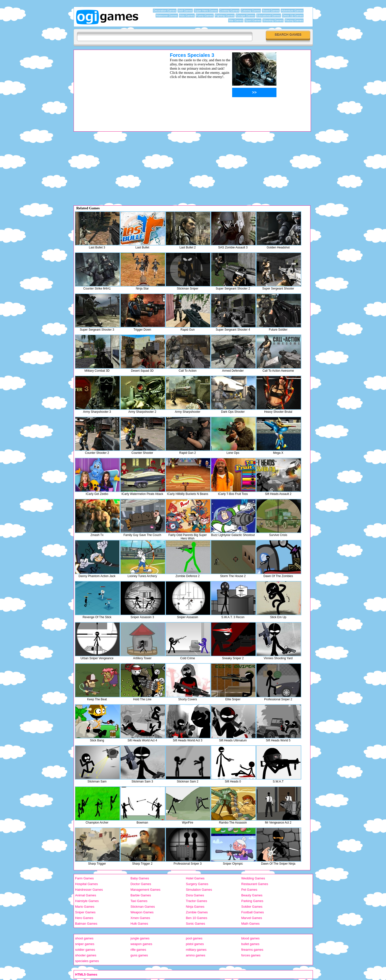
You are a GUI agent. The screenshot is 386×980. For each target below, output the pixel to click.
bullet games (250, 944)
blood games (250, 938)
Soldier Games (252, 907)
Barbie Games (141, 895)
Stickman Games (143, 907)
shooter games (86, 955)
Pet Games (249, 890)
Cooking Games (229, 11)
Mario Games (85, 907)
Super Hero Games (206, 11)
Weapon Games (142, 912)
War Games (236, 20)
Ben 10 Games (197, 918)
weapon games (141, 944)
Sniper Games (85, 912)
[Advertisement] (115, 87)
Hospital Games (86, 884)
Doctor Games (141, 884)
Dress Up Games (293, 15)
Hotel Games (195, 878)
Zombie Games (197, 912)
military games (196, 950)
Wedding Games (253, 878)
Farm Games (84, 878)
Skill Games (185, 11)
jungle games (140, 938)
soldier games (85, 950)
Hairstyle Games (87, 901)
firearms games (252, 950)
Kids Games (187, 15)
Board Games (271, 11)
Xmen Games (140, 918)
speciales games (87, 961)
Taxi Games (139, 901)
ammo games (196, 955)
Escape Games (245, 15)
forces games (251, 955)
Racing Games (294, 20)
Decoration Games (165, 11)
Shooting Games (273, 20)
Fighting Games (225, 15)
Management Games (145, 890)
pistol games (195, 944)
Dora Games (195, 895)
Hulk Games (139, 924)
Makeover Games (167, 15)
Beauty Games (252, 895)
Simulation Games (199, 890)
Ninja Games (195, 907)
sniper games (85, 944)
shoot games (84, 938)
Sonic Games (195, 924)
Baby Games (140, 878)
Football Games (253, 912)
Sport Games (253, 20)
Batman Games (86, 924)
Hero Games (84, 918)
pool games (194, 938)
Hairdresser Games (89, 890)
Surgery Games (197, 884)
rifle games (138, 950)
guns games (139, 955)
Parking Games (252, 901)
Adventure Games (292, 11)
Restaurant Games (255, 884)
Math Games (250, 924)
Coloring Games (251, 11)
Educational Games (269, 15)
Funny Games (205, 15)
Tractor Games (196, 901)
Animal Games (86, 895)
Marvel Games (252, 918)
